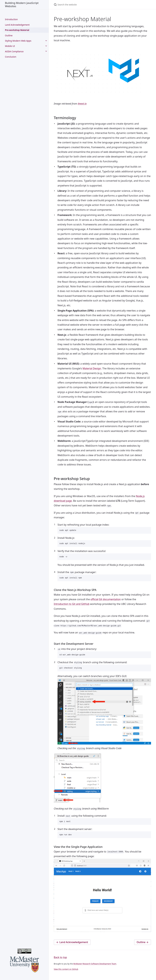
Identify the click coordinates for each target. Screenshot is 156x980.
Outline (9, 35)
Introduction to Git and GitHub (72, 606)
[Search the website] (87, 5)
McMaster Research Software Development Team (95, 968)
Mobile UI (10, 46)
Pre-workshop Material (17, 30)
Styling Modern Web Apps (18, 41)
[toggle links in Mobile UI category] (46, 46)
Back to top (60, 961)
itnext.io (82, 104)
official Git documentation (106, 601)
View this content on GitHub (66, 973)
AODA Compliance (14, 51)
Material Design (92, 368)
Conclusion (11, 57)
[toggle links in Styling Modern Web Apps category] (46, 41)
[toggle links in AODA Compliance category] (46, 51)
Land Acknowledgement (17, 25)
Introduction (11, 19)
